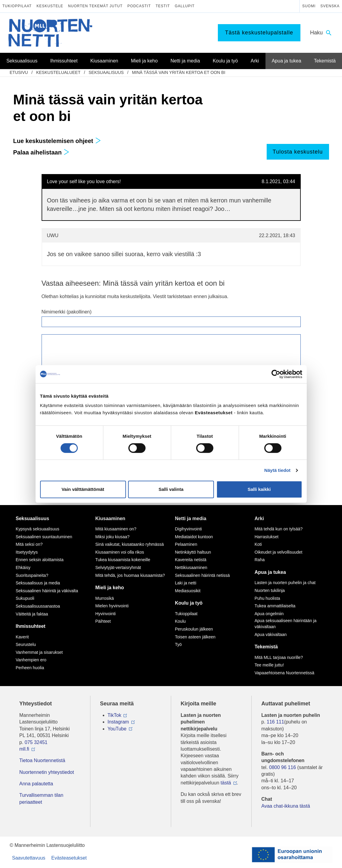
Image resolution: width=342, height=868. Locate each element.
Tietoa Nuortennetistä (42, 760)
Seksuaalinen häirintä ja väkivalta (47, 591)
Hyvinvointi (105, 614)
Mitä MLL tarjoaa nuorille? (279, 657)
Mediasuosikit (188, 591)
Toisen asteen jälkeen (195, 637)
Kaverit (22, 637)
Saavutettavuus (29, 858)
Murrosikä (104, 598)
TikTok (115, 715)
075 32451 (36, 742)
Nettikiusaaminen (191, 568)
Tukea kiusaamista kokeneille (123, 560)
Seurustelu (26, 644)
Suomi (309, 6)
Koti (258, 544)
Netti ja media (191, 518)
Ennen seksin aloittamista (40, 560)
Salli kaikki (259, 489)
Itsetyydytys (27, 552)
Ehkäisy (23, 568)
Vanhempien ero (31, 660)
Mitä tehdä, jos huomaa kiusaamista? (130, 575)
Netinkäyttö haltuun (193, 552)
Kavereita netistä (191, 560)
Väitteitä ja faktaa (32, 614)
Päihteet (103, 621)
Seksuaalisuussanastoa (38, 606)
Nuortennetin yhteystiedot (47, 772)
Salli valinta (171, 489)
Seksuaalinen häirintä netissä (202, 575)
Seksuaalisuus (106, 72)
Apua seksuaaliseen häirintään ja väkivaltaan (286, 624)
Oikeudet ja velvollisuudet (279, 552)
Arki (259, 518)
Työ (179, 644)
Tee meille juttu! (269, 665)
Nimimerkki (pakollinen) (67, 312)
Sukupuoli (25, 598)
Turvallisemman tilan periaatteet (41, 798)
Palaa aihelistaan (41, 152)
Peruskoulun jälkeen (194, 629)
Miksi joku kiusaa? (112, 537)
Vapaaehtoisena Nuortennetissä (284, 673)
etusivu (19, 72)
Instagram (118, 722)
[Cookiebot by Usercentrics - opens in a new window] (276, 374)
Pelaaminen (186, 544)
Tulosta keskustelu (298, 152)
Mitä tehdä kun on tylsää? (279, 529)
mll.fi (24, 749)
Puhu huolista (267, 598)
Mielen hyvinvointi (112, 606)
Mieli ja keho (110, 588)
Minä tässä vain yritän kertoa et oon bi (179, 72)
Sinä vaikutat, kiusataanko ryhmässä (129, 544)
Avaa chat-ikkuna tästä (286, 806)
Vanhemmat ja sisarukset (39, 652)
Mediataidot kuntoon (194, 537)
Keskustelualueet (58, 72)
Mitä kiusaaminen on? (116, 529)
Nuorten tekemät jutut (95, 6)
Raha (260, 560)
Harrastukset (267, 537)
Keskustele (50, 6)
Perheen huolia (30, 668)
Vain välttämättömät (83, 489)
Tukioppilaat (17, 6)
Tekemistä (266, 647)
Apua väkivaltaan (271, 634)
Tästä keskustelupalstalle (259, 33)
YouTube (117, 729)
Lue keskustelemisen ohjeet (57, 141)
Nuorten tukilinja (270, 590)
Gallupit (185, 6)
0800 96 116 (282, 767)
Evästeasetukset (69, 858)
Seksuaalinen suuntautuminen (44, 537)
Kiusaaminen (110, 518)
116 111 (275, 722)
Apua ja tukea (270, 572)
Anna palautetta (36, 784)
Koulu (180, 621)
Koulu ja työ (189, 603)
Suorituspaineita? (32, 575)
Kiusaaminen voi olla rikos (120, 552)
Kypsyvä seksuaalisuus (38, 529)
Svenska (330, 6)
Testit (163, 6)
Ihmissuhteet (31, 626)
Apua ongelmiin (269, 614)
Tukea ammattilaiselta (275, 606)
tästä (226, 783)
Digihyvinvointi (188, 529)
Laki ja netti (186, 583)
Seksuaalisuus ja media (38, 583)
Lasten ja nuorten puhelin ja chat (285, 583)
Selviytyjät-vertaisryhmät (118, 568)
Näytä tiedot (277, 470)
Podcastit (139, 6)
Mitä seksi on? (29, 544)
